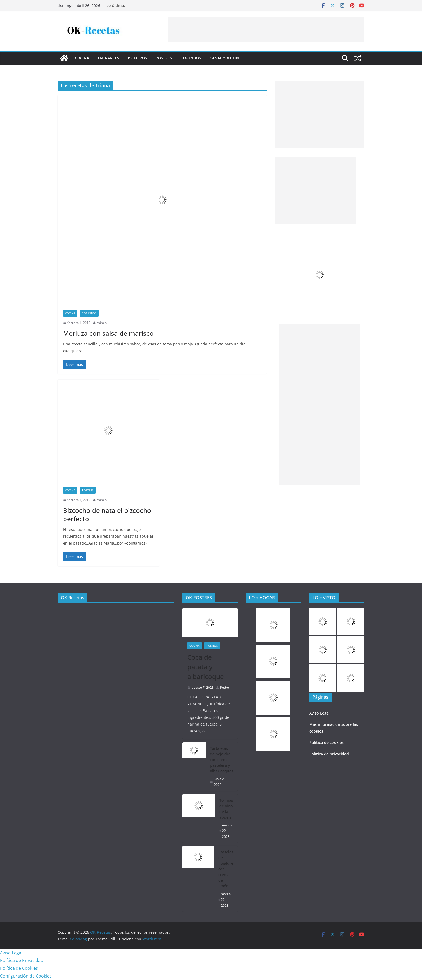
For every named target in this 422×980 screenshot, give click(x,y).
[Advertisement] (266, 30)
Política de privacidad (329, 754)
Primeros (137, 58)
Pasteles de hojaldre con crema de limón (226, 869)
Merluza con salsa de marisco (108, 333)
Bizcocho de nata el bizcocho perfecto (107, 514)
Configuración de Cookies (26, 976)
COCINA (82, 58)
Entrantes (108, 58)
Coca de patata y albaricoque (206, 667)
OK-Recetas (73, 598)
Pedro (225, 687)
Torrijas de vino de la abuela (226, 809)
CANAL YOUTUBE (225, 58)
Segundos (191, 58)
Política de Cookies (19, 968)
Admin (102, 323)
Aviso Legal (319, 713)
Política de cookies (326, 742)
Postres (164, 58)
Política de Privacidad (22, 960)
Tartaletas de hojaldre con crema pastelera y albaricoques (222, 760)
